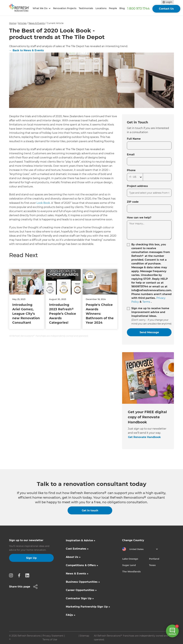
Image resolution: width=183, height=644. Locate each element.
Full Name (134, 139)
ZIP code (133, 202)
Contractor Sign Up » (80, 598)
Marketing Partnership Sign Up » (88, 607)
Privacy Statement (53, 636)
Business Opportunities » (83, 582)
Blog (122, 8)
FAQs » (71, 615)
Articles (22, 23)
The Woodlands (131, 572)
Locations (101, 8)
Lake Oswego (130, 559)
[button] (41, 8)
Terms (146, 302)
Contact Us (166, 9)
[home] (20, 8)
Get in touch (90, 511)
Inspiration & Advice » (81, 540)
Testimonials (86, 8)
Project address (137, 186)
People (113, 8)
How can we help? (139, 218)
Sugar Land (129, 565)
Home (13, 23)
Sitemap (84, 636)
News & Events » (77, 574)
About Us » (73, 557)
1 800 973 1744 (138, 8)
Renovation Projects (65, 8)
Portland (154, 559)
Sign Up (31, 558)
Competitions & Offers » (82, 565)
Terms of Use (50, 640)
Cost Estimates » (77, 549)
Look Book (43, 203)
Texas (152, 565)
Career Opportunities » (81, 590)
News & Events (37, 23)
